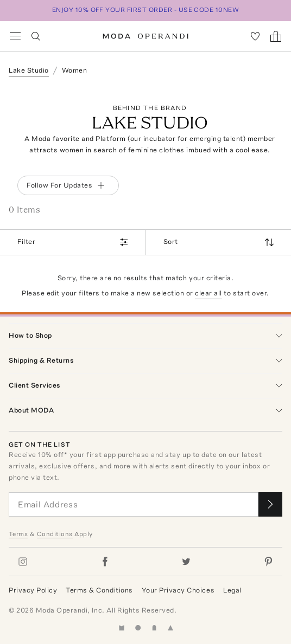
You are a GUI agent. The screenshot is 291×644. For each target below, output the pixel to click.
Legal (232, 590)
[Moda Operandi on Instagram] (23, 562)
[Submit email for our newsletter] (270, 504)
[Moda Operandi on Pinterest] (268, 562)
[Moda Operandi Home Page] (146, 36)
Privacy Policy (33, 590)
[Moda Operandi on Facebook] (105, 562)
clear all (208, 293)
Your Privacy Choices (178, 590)
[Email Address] (134, 504)
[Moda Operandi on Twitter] (186, 562)
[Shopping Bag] (276, 36)
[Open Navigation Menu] (15, 36)
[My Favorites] (255, 36)
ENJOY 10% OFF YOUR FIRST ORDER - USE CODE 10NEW (146, 10)
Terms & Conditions (99, 590)
